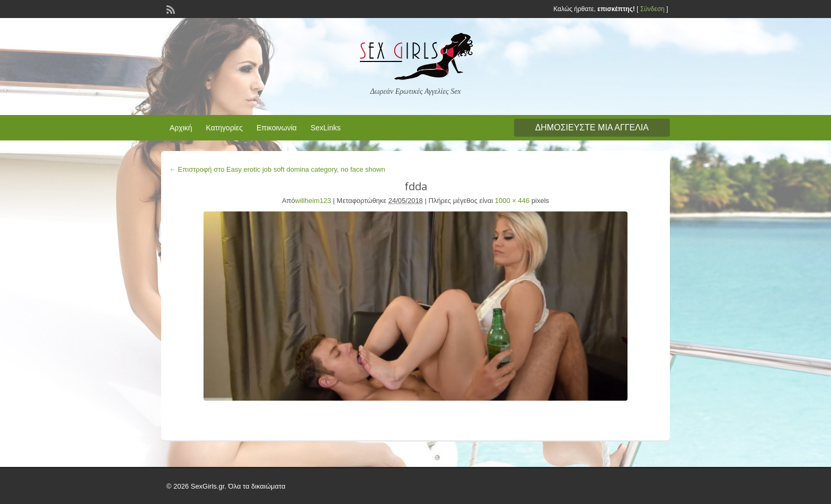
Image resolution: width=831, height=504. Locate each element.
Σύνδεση (652, 9)
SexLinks (326, 128)
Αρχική (181, 128)
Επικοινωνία (277, 128)
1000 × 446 (512, 201)
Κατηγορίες (224, 128)
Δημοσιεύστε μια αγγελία (592, 127)
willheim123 (313, 201)
